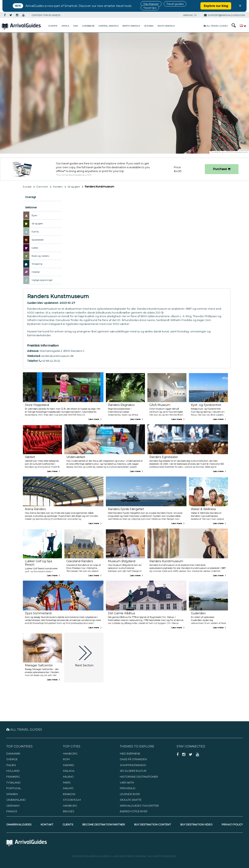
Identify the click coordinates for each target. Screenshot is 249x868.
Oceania (149, 26)
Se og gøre (74, 187)
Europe (53, 26)
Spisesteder (38, 240)
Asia (76, 26)
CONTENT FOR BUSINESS (46, 15)
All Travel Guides (216, 26)
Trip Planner (151, 4)
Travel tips (150, 8)
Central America (108, 26)
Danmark (42, 187)
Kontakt (47, 825)
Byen (35, 215)
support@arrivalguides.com (225, 15)
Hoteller (36, 272)
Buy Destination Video (196, 825)
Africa (65, 26)
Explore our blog (216, 6)
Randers (58, 187)
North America (131, 26)
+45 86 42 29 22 (49, 361)
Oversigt (31, 197)
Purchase (222, 169)
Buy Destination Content (153, 825)
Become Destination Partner (104, 825)
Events (35, 232)
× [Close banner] (240, 6)
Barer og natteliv (40, 256)
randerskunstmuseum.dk (57, 356)
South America (166, 26)
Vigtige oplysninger (42, 280)
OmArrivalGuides (19, 825)
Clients (68, 825)
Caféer (35, 248)
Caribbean (88, 26)
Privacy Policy (232, 825)
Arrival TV (190, 15)
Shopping (37, 264)
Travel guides (175, 4)
